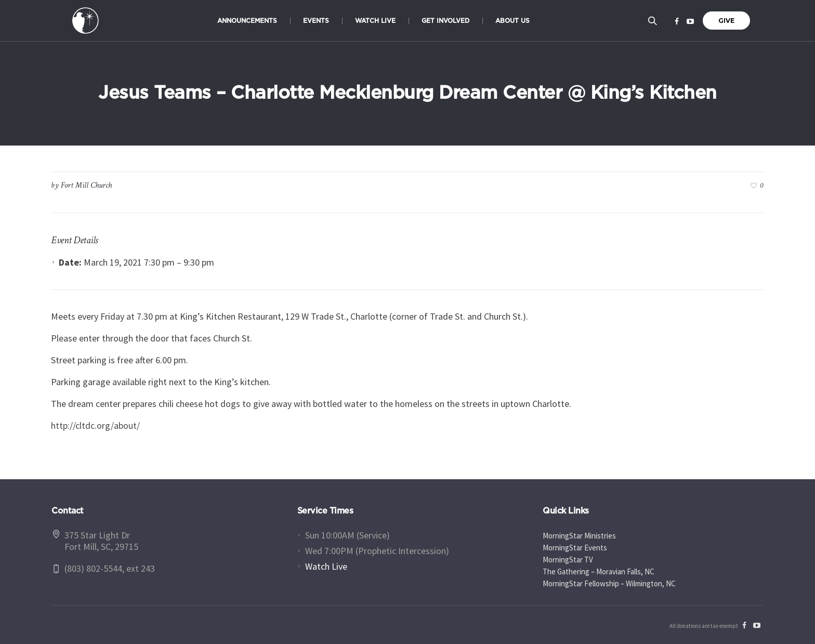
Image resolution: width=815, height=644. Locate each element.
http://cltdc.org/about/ (95, 425)
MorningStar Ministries (579, 536)
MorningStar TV (568, 560)
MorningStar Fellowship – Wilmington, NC (609, 583)
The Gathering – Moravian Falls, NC (599, 571)
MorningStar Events (575, 548)
